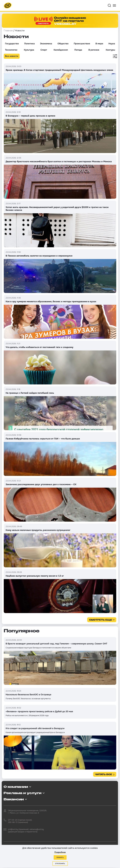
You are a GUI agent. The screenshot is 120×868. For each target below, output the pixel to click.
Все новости (12, 56)
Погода (78, 50)
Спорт (44, 50)
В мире (99, 44)
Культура (29, 50)
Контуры (110, 50)
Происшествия (82, 44)
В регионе (94, 50)
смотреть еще (101, 620)
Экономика (46, 44)
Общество (63, 44)
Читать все (104, 775)
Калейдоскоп (61, 50)
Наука (112, 44)
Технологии (11, 50)
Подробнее (60, 852)
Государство (12, 44)
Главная (8, 31)
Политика (29, 44)
